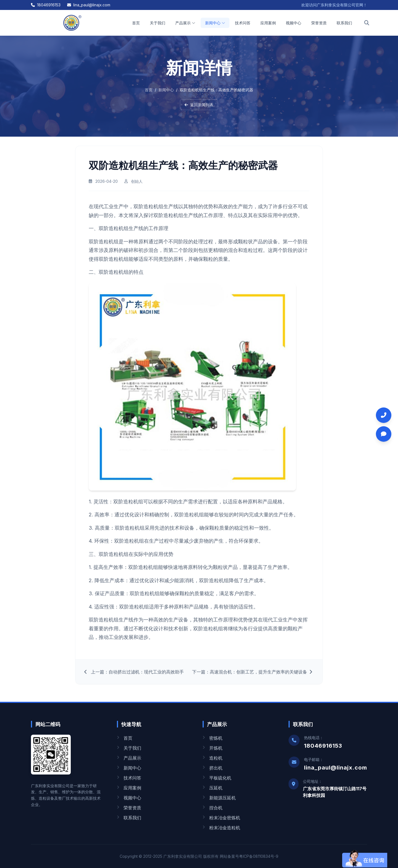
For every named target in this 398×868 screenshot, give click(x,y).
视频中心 (294, 23)
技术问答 (243, 23)
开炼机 (213, 748)
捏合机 (213, 808)
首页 (136, 23)
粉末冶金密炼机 (221, 818)
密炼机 (213, 738)
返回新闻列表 (199, 105)
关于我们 (158, 23)
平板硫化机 (217, 778)
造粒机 (213, 758)
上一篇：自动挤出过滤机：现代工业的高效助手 (134, 675)
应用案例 (268, 23)
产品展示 (185, 23)
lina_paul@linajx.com (89, 5)
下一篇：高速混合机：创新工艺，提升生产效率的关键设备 (253, 675)
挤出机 (213, 768)
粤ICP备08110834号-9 (259, 856)
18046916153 (46, 5)
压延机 (213, 788)
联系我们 (344, 23)
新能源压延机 (219, 798)
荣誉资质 (319, 23)
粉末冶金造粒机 (221, 828)
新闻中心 (215, 23)
